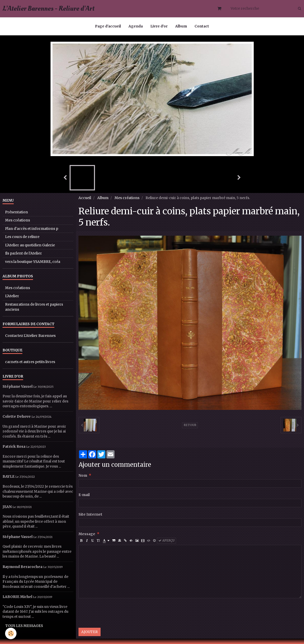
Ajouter (90, 632)
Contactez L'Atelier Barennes (30, 336)
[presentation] (117, 613)
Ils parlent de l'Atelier (23, 253)
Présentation (17, 212)
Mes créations (127, 198)
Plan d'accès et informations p (32, 229)
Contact (202, 26)
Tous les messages (24, 626)
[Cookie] (11, 633)
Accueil (85, 198)
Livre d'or (159, 26)
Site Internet (90, 514)
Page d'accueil (108, 26)
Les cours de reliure (22, 237)
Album (181, 26)
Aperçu (166, 541)
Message (87, 534)
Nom (83, 476)
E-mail (84, 495)
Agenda (136, 26)
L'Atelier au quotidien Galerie (30, 245)
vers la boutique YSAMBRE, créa (33, 262)
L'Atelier (12, 296)
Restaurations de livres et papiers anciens (34, 307)
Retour (190, 425)
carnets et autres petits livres (30, 362)
